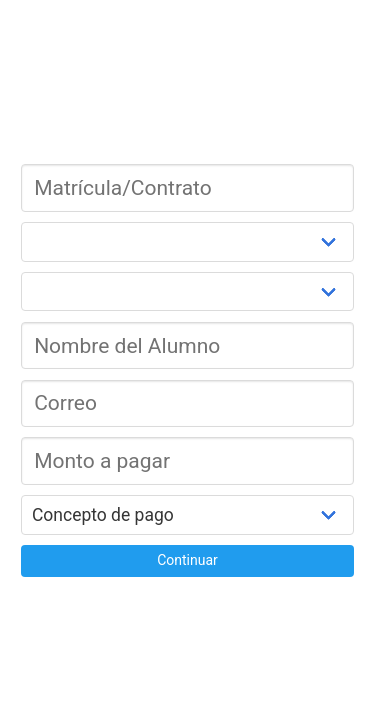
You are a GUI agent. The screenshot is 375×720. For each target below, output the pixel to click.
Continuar (187, 560)
